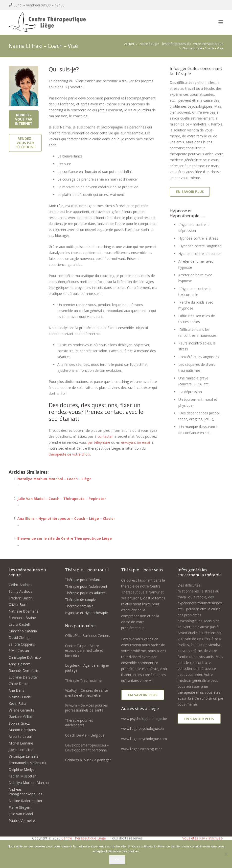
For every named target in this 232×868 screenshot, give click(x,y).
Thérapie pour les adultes (85, 593)
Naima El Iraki (20, 697)
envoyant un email (136, 442)
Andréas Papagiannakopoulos (25, 792)
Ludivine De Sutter (23, 677)
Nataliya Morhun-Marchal (29, 783)
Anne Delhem (20, 664)
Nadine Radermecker (25, 801)
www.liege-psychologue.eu (142, 728)
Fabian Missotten (23, 776)
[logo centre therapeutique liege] (53, 23)
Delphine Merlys (22, 769)
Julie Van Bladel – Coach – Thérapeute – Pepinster (62, 499)
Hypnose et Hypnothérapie (86, 613)
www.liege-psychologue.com (144, 739)
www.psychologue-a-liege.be (144, 719)
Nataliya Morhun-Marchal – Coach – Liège (54, 479)
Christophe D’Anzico (25, 657)
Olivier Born (18, 604)
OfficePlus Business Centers (88, 635)
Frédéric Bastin (21, 598)
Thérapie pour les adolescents (79, 723)
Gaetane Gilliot (20, 717)
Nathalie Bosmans (23, 611)
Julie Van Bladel (21, 814)
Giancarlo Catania (23, 631)
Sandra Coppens (22, 644)
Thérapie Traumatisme (83, 680)
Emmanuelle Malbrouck (27, 763)
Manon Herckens (22, 730)
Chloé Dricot (19, 684)
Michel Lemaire (21, 743)
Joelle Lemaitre (21, 750)
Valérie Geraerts (21, 710)
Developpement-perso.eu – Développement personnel (87, 748)
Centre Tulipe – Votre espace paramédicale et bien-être (84, 651)
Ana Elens (16, 690)
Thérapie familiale (79, 606)
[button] (221, 22)
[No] (226, 854)
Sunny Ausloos (20, 591)
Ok (117, 860)
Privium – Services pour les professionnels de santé (86, 708)
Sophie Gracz (19, 723)
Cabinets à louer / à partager (88, 760)
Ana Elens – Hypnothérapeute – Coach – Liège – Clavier (66, 518)
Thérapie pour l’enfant (83, 580)
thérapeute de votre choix (69, 454)
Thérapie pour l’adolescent (86, 586)
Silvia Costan (19, 651)
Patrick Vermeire (22, 821)
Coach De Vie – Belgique (85, 735)
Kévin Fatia (17, 703)
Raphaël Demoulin (23, 670)
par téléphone (99, 442)
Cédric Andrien (20, 585)
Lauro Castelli (20, 624)
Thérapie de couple (80, 600)
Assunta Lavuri (20, 736)
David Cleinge (20, 637)
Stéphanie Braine (22, 618)
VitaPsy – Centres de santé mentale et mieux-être (86, 693)
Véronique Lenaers (24, 756)
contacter (105, 436)
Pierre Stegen (19, 807)
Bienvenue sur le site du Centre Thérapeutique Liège (65, 538)
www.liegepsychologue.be (142, 749)
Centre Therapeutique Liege (84, 838)
